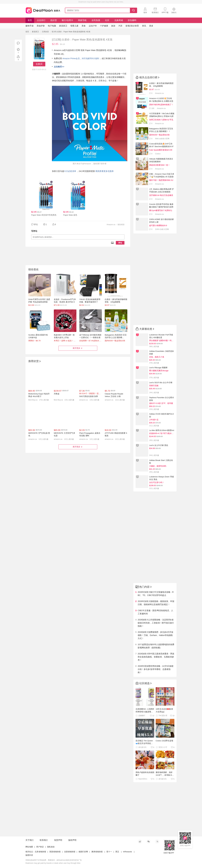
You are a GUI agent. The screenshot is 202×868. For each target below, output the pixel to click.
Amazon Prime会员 (71, 58)
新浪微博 (140, 842)
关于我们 (29, 840)
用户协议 (40, 847)
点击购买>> (59, 67)
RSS (157, 842)
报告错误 (121, 225)
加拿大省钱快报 (42, 10)
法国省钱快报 (70, 852)
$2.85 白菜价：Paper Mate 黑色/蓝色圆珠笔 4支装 (71, 32)
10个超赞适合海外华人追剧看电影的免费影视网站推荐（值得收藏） (156, 646)
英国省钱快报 (55, 852)
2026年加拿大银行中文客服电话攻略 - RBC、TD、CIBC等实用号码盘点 (156, 594)
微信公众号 (148, 842)
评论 (120, 243)
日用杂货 (45, 32)
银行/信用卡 (67, 20)
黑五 (117, 852)
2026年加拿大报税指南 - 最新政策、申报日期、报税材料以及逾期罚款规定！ (156, 603)
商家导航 (82, 20)
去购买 (39, 64)
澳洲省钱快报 (97, 852)
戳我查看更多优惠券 (105, 171)
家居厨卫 (35, 32)
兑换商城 (119, 20)
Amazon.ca (111, 225)
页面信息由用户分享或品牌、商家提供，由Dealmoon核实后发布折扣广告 (54, 860)
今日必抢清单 (70, 171)
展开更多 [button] (78, 348)
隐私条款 (51, 847)
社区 (107, 20)
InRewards (127, 852)
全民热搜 (96, 20)
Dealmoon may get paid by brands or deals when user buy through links (53, 863)
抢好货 (54, 20)
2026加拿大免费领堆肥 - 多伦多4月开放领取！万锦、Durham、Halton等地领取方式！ (155, 635)
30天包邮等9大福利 (90, 58)
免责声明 (58, 840)
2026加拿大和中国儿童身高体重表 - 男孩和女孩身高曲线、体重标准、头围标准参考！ (156, 657)
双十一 (109, 852)
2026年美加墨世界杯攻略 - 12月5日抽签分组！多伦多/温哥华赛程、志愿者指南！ (156, 669)
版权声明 (72, 840)
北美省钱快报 (40, 852)
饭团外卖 (29, 855)
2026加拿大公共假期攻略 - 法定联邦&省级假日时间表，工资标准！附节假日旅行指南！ (156, 623)
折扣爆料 (132, 20)
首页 (30, 20)
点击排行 (41, 20)
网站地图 (29, 847)
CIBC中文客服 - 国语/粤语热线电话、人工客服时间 (155, 612)
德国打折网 (83, 852)
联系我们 (44, 840)
